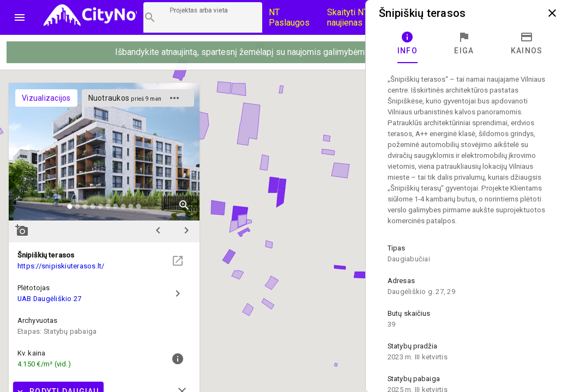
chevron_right (186, 230)
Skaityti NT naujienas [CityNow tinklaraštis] (348, 17)
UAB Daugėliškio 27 (49, 299)
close (552, 13)
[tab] (407, 44)
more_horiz (174, 98)
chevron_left (158, 230)
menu (20, 17)
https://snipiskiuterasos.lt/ (61, 266)
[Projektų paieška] (203, 17)
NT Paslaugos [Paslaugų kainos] (289, 17)
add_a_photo (22, 230)
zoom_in (184, 205)
